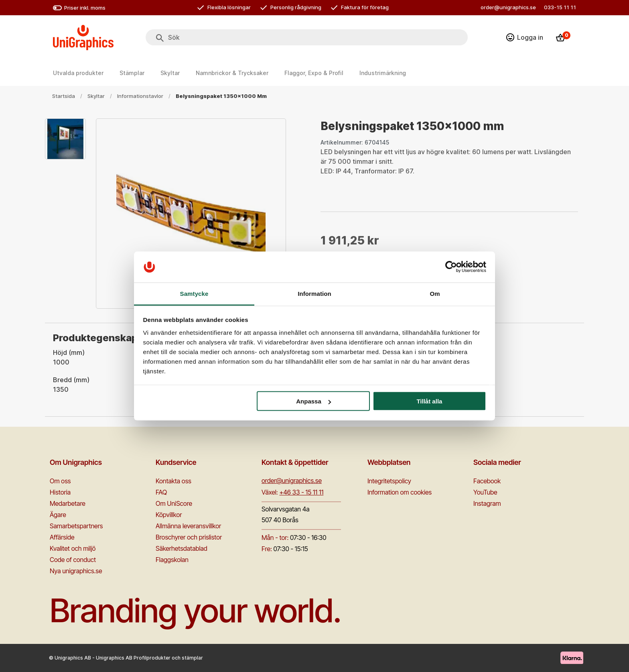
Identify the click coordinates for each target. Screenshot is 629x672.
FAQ (161, 492)
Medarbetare (68, 503)
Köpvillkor (169, 515)
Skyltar (96, 96)
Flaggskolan (172, 560)
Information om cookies (400, 492)
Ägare (58, 515)
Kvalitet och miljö (73, 548)
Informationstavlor (140, 96)
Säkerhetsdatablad (182, 548)
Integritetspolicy (389, 481)
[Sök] (160, 38)
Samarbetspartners (76, 526)
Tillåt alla (429, 401)
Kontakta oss (173, 481)
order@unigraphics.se (508, 7)
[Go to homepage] (83, 38)
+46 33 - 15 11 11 (301, 492)
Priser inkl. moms (79, 8)
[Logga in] (525, 37)
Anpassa (313, 401)
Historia (60, 492)
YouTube (485, 492)
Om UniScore (174, 503)
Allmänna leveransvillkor (188, 526)
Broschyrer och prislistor (189, 537)
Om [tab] (435, 293)
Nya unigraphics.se (76, 571)
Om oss (60, 481)
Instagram (487, 503)
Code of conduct (73, 560)
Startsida (64, 96)
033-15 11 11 (560, 7)
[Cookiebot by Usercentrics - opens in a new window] (451, 267)
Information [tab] (314, 293)
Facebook (487, 481)
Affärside (62, 537)
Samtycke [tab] (194, 293)
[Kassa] (563, 38)
